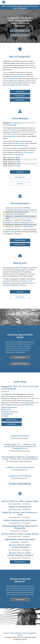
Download (20, 172)
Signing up (6, 283)
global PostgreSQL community (16, 285)
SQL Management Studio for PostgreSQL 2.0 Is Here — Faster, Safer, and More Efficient (20, 458)
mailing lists (18, 268)
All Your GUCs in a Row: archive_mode (20, 501)
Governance (20, 100)
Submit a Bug (20, 599)
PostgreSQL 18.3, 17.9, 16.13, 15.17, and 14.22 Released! (20, 388)
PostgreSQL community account (21, 281)
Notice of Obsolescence (20, 507)
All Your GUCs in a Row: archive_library (20, 534)
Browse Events (20, 357)
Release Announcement (9, 408)
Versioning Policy (7, 414)
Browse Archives (12, 420)
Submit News (12, 424)
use (24, 74)
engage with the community (19, 85)
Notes (18, 157)
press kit (21, 155)
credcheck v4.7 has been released (20, 467)
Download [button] (20, 31)
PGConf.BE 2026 (19, 214)
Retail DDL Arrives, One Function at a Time (20, 514)
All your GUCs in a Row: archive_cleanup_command (20, 554)
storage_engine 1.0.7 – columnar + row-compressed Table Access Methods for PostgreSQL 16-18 (20, 446)
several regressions (9, 136)
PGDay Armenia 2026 (21, 212)
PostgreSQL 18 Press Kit (9, 412)
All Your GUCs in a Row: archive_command (20, 546)
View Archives (20, 297)
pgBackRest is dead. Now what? (20, 539)
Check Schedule (20, 240)
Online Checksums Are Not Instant (20, 520)
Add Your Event (20, 245)
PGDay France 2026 (30, 225)
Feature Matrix (20, 96)
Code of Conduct (16, 633)
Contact (20, 635)
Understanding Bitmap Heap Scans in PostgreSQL (20, 527)
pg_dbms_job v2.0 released (20, 476)
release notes (20, 143)
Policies (6, 633)
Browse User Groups (20, 364)
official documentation (19, 77)
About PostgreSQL (29, 633)
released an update (9, 130)
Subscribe (20, 292)
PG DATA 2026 (28, 227)
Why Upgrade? (20, 177)
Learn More (20, 92)
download (21, 145)
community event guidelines (12, 232)
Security (20, 184)
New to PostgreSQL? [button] (20, 35)
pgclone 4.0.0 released (20, 436)
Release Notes (6, 410)
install (17, 74)
